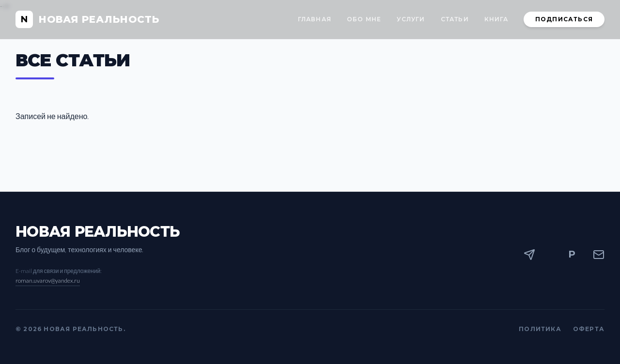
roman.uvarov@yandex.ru (48, 281)
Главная (315, 19)
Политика (540, 329)
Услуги (411, 19)
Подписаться (564, 19)
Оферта (589, 329)
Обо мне (364, 19)
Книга (496, 19)
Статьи (455, 19)
